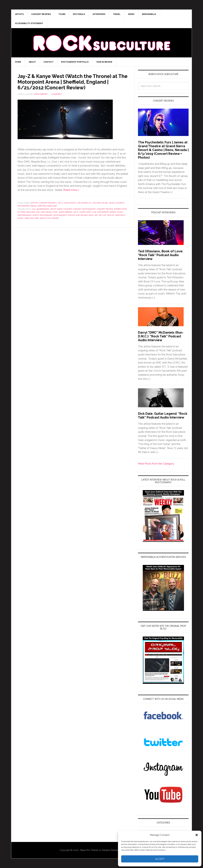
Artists (34, 203)
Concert (68, 209)
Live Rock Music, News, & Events (108, 203)
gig (38, 212)
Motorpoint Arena (27, 206)
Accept (160, 859)
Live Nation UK (84, 203)
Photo (36, 215)
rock (91, 215)
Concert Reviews (48, 203)
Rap (78, 215)
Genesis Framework (112, 850)
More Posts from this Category (156, 464)
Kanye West (70, 203)
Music (120, 212)
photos (72, 215)
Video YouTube (31, 218)
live (94, 212)
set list (103, 215)
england (31, 212)
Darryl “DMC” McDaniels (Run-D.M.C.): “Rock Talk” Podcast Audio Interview (161, 336)
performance (25, 215)
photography (60, 215)
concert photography (84, 209)
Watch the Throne (49, 218)
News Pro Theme (89, 850)
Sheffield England (47, 206)
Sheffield (120, 215)
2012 (34, 209)
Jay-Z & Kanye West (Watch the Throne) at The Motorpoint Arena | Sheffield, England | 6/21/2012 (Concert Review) (72, 82)
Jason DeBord (65, 212)
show (20, 218)
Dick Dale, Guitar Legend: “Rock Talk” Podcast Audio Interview (163, 416)
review (84, 215)
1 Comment (56, 94)
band (60, 209)
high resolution (49, 212)
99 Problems (43, 209)
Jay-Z (60, 203)
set (96, 215)
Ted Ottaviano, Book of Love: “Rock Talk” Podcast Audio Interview (161, 255)
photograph (46, 215)
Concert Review (105, 209)
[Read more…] (71, 190)
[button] (197, 835)
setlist (111, 215)
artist (53, 209)
